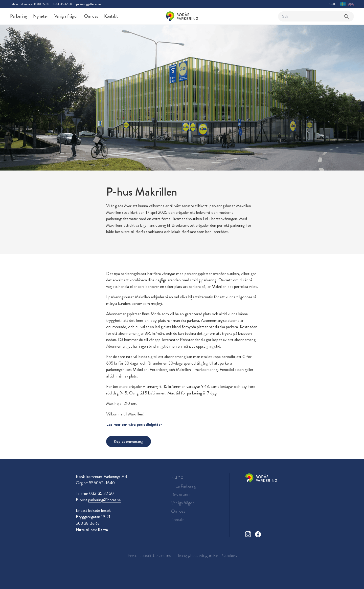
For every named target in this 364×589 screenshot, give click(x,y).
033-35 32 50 (63, 4)
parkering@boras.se (88, 4)
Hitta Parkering (184, 486)
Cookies (229, 555)
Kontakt (111, 16)
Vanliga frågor (66, 16)
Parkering (19, 16)
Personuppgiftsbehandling (149, 555)
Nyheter (41, 16)
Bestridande (181, 495)
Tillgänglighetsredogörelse (197, 555)
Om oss (91, 16)
